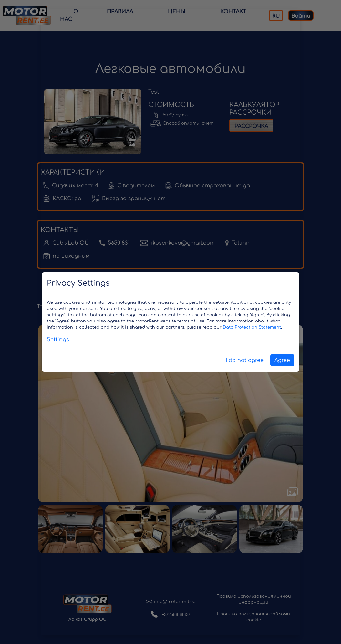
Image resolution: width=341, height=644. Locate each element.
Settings (58, 340)
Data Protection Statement (252, 327)
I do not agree (245, 360)
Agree (282, 360)
